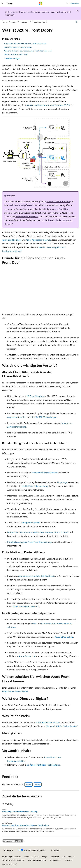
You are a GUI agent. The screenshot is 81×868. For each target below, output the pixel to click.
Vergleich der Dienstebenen (15, 691)
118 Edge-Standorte (35, 396)
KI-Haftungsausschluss (12, 857)
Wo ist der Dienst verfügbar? (16, 54)
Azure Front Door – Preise (25, 607)
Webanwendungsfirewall (21, 205)
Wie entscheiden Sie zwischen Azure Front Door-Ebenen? (28, 51)
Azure (14, 22)
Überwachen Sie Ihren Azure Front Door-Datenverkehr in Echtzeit (38, 532)
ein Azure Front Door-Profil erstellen (44, 765)
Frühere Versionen (32, 857)
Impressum (55, 860)
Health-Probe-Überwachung (35, 486)
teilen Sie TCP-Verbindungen (43, 417)
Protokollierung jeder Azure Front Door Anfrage (29, 542)
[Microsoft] (40, 4)
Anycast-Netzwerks (16, 417)
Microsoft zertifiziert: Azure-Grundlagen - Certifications (25, 825)
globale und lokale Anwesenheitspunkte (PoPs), (48, 105)
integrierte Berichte (31, 523)
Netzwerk (25, 22)
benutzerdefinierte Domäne (45, 473)
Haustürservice (39, 22)
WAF (34, 623)
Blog (44, 857)
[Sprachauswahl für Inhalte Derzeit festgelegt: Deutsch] (8, 850)
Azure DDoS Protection (59, 201)
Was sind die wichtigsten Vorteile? (18, 47)
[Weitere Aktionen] (76, 22)
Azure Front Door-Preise (47, 722)
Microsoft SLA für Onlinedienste (61, 726)
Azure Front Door (61, 209)
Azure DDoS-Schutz (64, 637)
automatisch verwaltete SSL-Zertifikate (36, 576)
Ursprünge (62, 482)
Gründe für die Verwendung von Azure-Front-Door (25, 44)
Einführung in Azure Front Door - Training (20, 812)
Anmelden (75, 3)
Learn (5, 22)
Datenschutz (68, 857)
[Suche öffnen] (67, 4)
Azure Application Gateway (39, 240)
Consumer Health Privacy (13, 860)
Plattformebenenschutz (27, 216)
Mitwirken (55, 857)
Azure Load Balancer (12, 240)
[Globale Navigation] (3, 4)
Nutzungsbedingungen (38, 860)
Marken (68, 860)
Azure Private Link (27, 656)
